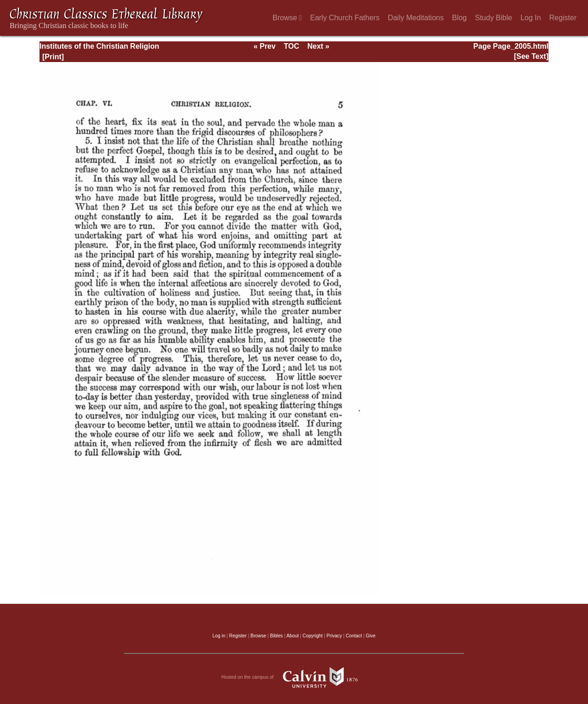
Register (563, 18)
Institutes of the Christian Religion (99, 46)
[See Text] (531, 56)
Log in (219, 636)
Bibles (277, 636)
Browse (287, 18)
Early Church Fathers (345, 18)
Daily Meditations (416, 18)
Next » (318, 46)
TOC (291, 46)
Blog (459, 18)
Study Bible (494, 18)
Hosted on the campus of (294, 677)
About (292, 636)
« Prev (265, 46)
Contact (354, 636)
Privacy (334, 636)
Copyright (313, 636)
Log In (531, 18)
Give (370, 636)
